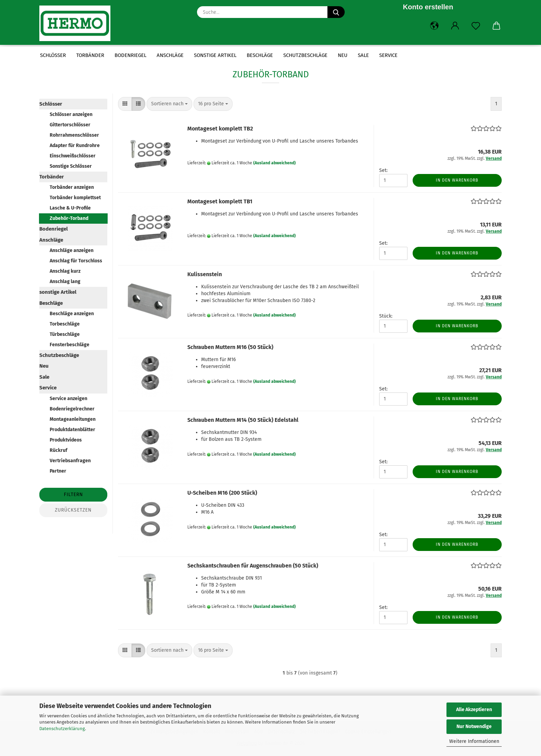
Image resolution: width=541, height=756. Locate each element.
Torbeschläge (65, 324)
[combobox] (169, 104)
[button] (434, 26)
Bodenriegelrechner (72, 409)
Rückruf (58, 450)
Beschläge (260, 55)
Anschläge (170, 55)
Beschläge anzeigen (72, 314)
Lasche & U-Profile (70, 208)
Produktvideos (66, 440)
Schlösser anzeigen (71, 114)
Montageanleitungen (73, 419)
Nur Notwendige (474, 726)
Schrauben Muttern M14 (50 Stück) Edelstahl (243, 420)
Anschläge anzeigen (72, 250)
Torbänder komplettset (75, 198)
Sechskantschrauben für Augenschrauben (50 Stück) (253, 566)
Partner (58, 471)
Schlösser (53, 55)
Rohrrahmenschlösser (74, 135)
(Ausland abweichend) (274, 163)
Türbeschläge (65, 334)
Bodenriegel (130, 55)
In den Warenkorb (457, 180)
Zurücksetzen (73, 510)
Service (388, 55)
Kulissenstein (205, 274)
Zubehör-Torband (69, 218)
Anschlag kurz (65, 271)
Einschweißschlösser (73, 156)
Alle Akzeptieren (474, 710)
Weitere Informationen (474, 741)
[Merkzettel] (476, 26)
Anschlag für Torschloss (76, 261)
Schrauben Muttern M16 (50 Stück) (230, 347)
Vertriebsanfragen (70, 461)
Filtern (73, 495)
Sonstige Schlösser (71, 166)
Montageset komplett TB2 (220, 129)
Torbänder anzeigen (72, 187)
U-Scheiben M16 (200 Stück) (222, 493)
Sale (363, 55)
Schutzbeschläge (305, 55)
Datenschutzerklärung (62, 729)
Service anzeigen (68, 399)
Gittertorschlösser (70, 125)
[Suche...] (336, 12)
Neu (343, 55)
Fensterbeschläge (70, 345)
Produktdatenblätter (72, 430)
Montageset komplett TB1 (220, 201)
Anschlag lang (65, 282)
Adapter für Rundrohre (75, 146)
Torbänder (90, 55)
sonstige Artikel (215, 55)
